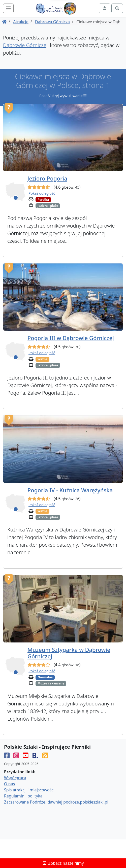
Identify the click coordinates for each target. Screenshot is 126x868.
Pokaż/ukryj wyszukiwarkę (63, 96)
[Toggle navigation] (8, 8)
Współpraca (15, 777)
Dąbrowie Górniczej (25, 45)
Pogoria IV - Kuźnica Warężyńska (70, 490)
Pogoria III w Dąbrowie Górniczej (71, 338)
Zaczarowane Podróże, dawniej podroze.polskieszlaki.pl (56, 802)
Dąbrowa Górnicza (52, 22)
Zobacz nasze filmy (63, 863)
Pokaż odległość (42, 193)
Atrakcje (21, 22)
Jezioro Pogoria (47, 178)
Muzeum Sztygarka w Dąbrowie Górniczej (69, 653)
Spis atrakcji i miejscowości (29, 790)
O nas (9, 784)
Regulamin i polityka (23, 796)
